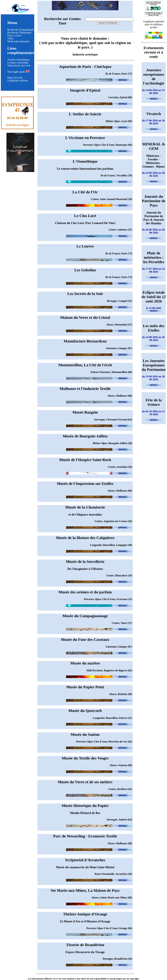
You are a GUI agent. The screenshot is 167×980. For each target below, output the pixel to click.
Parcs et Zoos (14, 35)
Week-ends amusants (18, 41)
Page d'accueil (15, 78)
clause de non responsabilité (94, 979)
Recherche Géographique (21, 30)
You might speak (18, 72)
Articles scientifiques (18, 60)
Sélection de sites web (19, 66)
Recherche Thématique (19, 33)
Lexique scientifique (18, 63)
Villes (10, 38)
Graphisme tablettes (18, 81)
